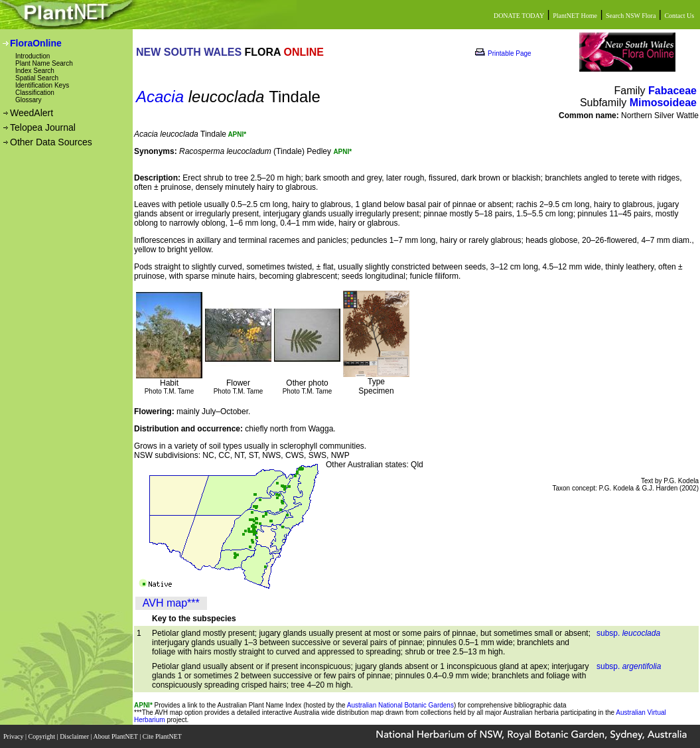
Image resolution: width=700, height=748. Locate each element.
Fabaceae (672, 91)
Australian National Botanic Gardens (400, 705)
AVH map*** (171, 603)
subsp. (628, 633)
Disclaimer (75, 736)
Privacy (14, 736)
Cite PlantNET (163, 736)
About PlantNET (116, 736)
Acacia (160, 97)
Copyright (43, 736)
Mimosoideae (663, 103)
